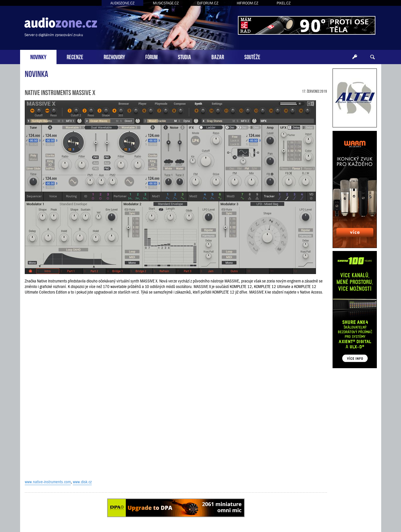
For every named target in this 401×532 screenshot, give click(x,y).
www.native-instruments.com (48, 482)
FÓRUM (151, 56)
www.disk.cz (82, 482)
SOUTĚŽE (252, 56)
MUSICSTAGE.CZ (166, 3)
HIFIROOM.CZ (248, 3)
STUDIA (184, 56)
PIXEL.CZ (284, 3)
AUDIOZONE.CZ (122, 3)
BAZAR (218, 56)
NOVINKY (38, 56)
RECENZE (75, 56)
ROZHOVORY (114, 56)
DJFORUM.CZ (208, 3)
